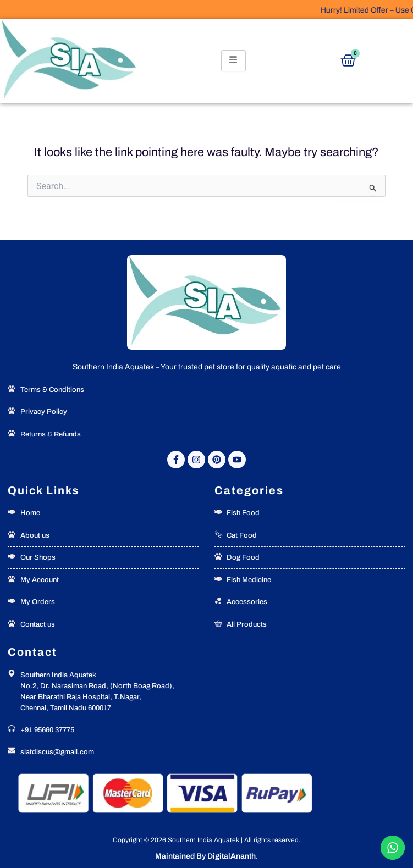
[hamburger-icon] (233, 61)
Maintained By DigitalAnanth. (206, 856)
